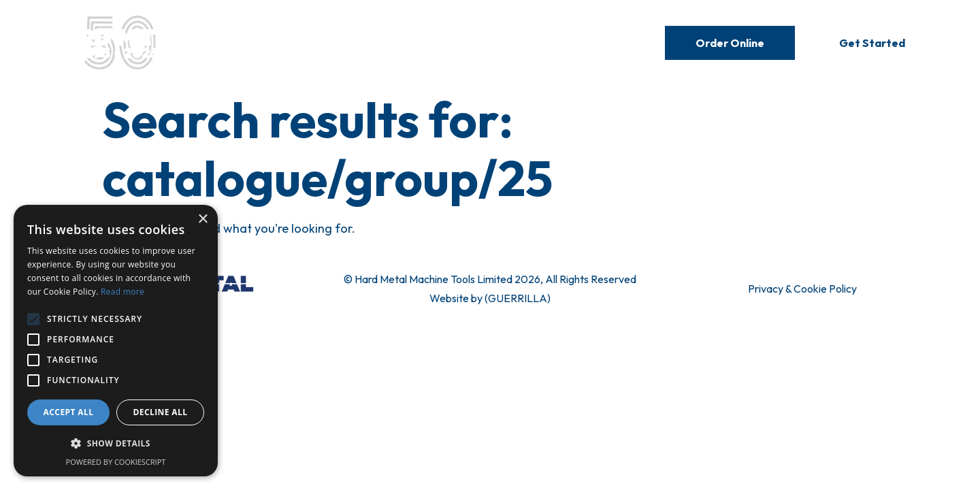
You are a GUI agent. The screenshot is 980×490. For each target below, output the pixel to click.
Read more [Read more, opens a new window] (122, 292)
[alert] (116, 341)
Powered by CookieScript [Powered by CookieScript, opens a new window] (116, 462)
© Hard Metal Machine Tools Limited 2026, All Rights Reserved (490, 279)
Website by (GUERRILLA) (490, 298)
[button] (116, 444)
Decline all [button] (161, 412)
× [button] (202, 219)
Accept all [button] (69, 412)
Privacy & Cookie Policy (802, 289)
